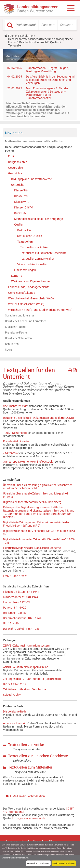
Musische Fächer (16, 327)
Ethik (11, 156)
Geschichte (26, 42)
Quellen (55, 42)
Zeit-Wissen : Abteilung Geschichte (24, 689)
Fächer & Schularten (21, 36)
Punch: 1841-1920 (15, 608)
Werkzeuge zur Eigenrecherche (30, 281)
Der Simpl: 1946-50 (15, 613)
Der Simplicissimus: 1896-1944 (22, 618)
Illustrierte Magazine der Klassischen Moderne (32, 548)
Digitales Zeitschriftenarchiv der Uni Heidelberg (32, 502)
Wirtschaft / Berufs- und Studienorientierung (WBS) (40, 310)
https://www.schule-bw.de (29, 818)
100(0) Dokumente (15, 433)
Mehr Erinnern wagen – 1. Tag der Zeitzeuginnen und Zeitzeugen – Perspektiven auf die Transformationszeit (47, 93)
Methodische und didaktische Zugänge (38, 219)
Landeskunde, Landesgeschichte (29, 287)
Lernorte (17, 276)
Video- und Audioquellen (32, 264)
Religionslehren (18, 162)
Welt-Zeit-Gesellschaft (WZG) (26, 304)
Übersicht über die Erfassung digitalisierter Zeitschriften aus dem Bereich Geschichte (38, 487)
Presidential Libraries (16, 441)
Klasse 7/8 (21, 196)
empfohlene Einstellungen (64, 863)
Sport (9, 350)
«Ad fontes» (11, 453)
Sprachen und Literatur (20, 315)
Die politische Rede (15, 711)
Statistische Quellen (30, 236)
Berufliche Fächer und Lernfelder (25, 321)
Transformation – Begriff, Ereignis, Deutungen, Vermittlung (48, 70)
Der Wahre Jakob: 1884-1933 (21, 629)
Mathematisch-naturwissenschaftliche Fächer (34, 141)
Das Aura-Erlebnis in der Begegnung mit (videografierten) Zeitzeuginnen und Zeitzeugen (51, 80)
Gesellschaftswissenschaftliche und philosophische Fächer (39, 149)
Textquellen (25, 242)
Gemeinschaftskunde (22, 293)
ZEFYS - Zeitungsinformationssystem (26, 646)
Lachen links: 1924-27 (17, 602)
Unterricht (42, 42)
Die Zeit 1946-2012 (15, 684)
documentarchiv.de (15, 406)
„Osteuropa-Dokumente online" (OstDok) (28, 462)
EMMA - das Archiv (15, 576)
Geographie (15, 168)
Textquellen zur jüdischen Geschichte (43, 253)
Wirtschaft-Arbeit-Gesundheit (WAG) (31, 298)
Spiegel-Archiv (12, 695)
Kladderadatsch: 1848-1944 (21, 597)
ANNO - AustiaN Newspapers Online (26, 667)
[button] (48, 25)
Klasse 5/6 (21, 190)
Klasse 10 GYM (24, 207)
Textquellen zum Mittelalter (37, 259)
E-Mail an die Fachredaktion (28, 796)
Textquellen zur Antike (34, 247)
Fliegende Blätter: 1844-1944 (21, 592)
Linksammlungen (25, 270)
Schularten (12, 344)
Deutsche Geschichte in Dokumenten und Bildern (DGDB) (39, 418)
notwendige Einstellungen (38, 863)
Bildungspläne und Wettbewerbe (31, 179)
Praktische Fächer (16, 333)
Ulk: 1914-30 (11, 623)
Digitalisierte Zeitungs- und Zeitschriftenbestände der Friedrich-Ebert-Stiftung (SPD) (36, 524)
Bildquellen (24, 230)
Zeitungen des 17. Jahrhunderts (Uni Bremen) (32, 679)
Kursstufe (20, 213)
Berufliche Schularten (18, 338)
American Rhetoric (15, 723)
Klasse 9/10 (22, 202)
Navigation (14, 133)
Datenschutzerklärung (19, 858)
